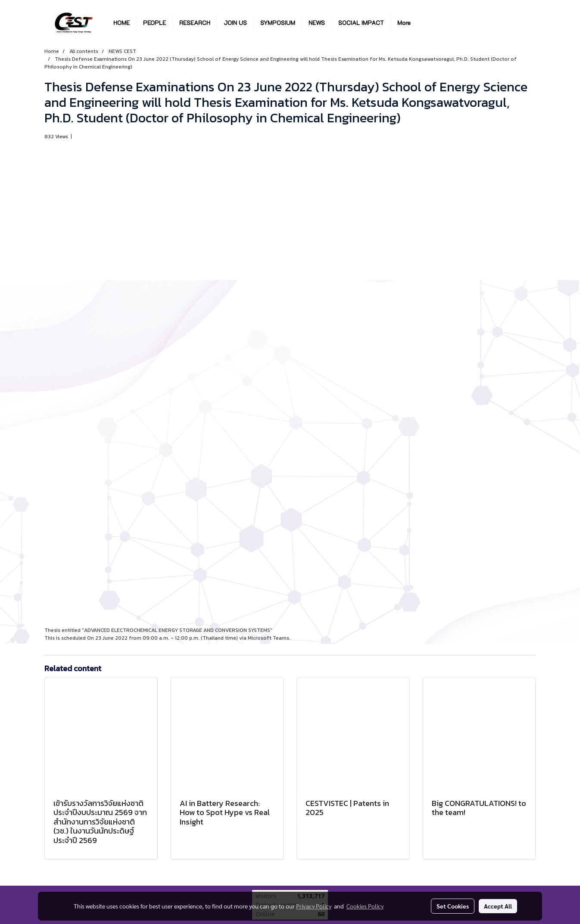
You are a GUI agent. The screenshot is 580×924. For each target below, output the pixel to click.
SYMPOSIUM (278, 23)
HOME (122, 23)
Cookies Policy (365, 906)
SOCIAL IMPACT (361, 23)
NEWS (317, 23)
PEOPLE (154, 23)
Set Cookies (453, 906)
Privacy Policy (314, 906)
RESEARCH (195, 23)
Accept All (498, 906)
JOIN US (235, 23)
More (404, 23)
